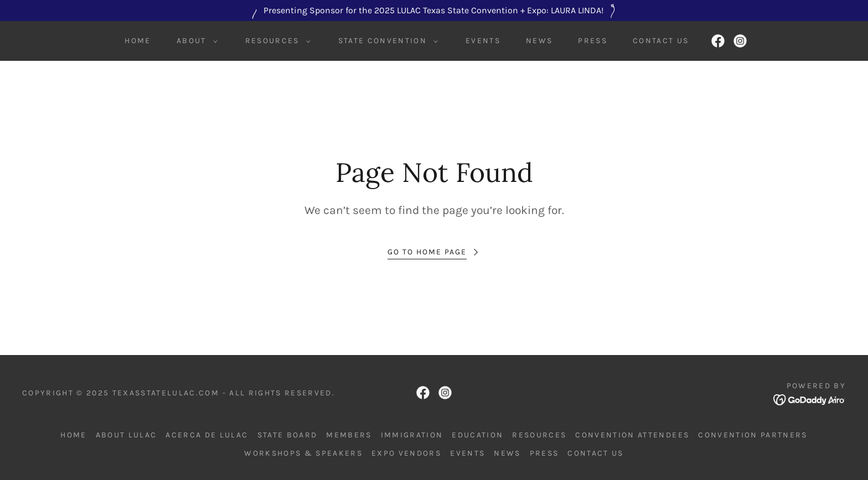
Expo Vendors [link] (406, 453)
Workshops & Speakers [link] (303, 453)
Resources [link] (539, 435)
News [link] (539, 41)
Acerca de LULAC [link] (207, 435)
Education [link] (477, 435)
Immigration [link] (412, 435)
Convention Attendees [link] (632, 435)
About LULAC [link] (126, 435)
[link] (718, 41)
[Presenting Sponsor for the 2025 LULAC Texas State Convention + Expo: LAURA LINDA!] (434, 11)
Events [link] (483, 41)
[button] (194, 41)
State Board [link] (288, 435)
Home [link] (138, 41)
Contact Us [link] (661, 41)
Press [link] (593, 41)
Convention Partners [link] (753, 435)
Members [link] (349, 435)
